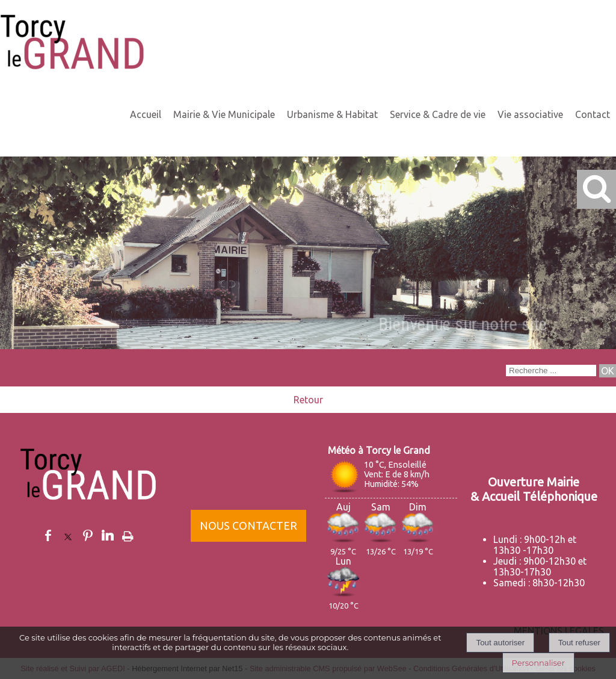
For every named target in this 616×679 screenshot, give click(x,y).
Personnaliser (538, 663)
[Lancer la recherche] (608, 371)
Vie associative (530, 114)
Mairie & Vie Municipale (224, 114)
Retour (308, 400)
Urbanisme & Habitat (332, 114)
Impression (128, 534)
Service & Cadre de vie (438, 114)
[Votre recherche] (551, 371)
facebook (48, 535)
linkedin (108, 535)
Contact (593, 114)
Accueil (146, 114)
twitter (68, 535)
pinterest (88, 535)
